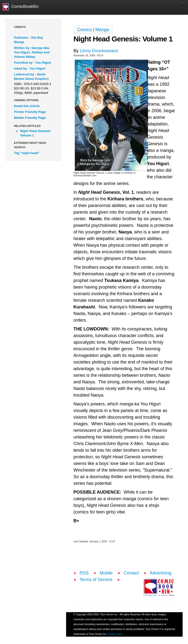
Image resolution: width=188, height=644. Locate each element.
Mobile (106, 573)
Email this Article (27, 106)
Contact (131, 573)
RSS (84, 573)
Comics (84, 30)
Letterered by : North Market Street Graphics (31, 77)
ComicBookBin (21, 7)
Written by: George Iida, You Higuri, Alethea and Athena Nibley (32, 52)
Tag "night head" (27, 153)
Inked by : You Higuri (30, 68)
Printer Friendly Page (30, 112)
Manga (102, 30)
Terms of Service (96, 580)
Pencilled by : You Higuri (33, 63)
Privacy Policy (115, 634)
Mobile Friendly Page (30, 118)
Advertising (160, 573)
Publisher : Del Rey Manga (28, 40)
